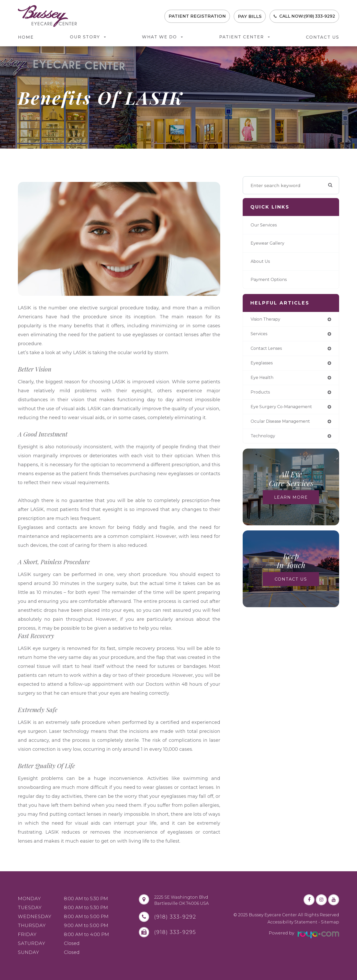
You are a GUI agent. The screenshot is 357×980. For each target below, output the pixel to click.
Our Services (265, 225)
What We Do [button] (162, 37)
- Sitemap (328, 922)
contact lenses (268, 350)
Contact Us (322, 37)
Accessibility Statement (292, 922)
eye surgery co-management (285, 410)
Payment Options (271, 280)
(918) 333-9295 (172, 932)
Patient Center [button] (244, 37)
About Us (261, 261)
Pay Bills (250, 16)
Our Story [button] (88, 37)
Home (26, 37)
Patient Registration (197, 16)
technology (264, 440)
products (261, 395)
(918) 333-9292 (320, 16)
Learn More (291, 502)
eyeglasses (263, 365)
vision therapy (268, 319)
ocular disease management (284, 425)
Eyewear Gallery (269, 243)
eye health (263, 380)
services (260, 335)
